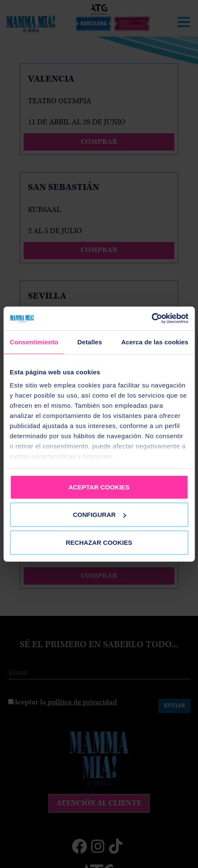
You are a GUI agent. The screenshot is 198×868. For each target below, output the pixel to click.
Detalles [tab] (90, 342)
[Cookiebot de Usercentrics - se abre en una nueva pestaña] (151, 319)
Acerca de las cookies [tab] (155, 342)
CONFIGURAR (99, 515)
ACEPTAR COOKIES (99, 487)
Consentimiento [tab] (34, 342)
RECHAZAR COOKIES (99, 542)
